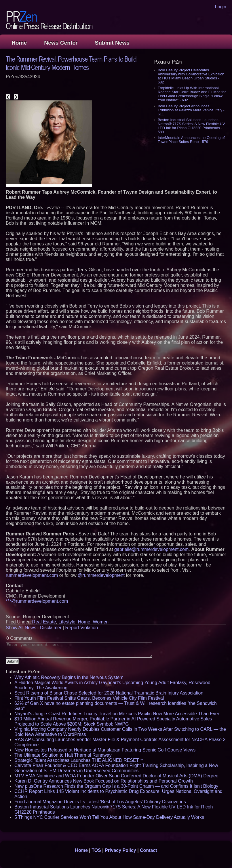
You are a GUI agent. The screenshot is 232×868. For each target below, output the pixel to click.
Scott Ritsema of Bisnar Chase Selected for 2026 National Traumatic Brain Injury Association (109, 693)
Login (221, 7)
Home (19, 43)
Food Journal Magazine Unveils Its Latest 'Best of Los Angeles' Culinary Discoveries (100, 802)
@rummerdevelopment (101, 575)
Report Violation (82, 628)
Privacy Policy (120, 850)
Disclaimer (51, 628)
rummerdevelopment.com (32, 575)
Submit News (112, 43)
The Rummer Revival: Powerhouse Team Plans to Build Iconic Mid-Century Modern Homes (71, 63)
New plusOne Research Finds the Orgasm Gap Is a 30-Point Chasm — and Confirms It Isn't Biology (116, 786)
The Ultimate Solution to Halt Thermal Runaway (63, 755)
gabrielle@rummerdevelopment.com (151, 549)
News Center (61, 43)
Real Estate (44, 622)
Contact (149, 850)
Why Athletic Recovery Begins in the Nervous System (69, 677)
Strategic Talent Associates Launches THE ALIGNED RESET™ (79, 760)
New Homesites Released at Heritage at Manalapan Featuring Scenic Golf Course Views (105, 750)
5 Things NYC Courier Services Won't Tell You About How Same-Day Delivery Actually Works (109, 817)
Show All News (21, 628)
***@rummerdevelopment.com (37, 601)
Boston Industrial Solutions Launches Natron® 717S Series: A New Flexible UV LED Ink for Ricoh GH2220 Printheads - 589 (191, 126)
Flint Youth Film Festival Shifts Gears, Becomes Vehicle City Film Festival (89, 698)
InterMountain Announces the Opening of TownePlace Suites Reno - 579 (191, 140)
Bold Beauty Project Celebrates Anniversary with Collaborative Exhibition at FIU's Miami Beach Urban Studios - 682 (191, 76)
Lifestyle (67, 622)
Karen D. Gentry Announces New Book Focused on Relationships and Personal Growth (104, 781)
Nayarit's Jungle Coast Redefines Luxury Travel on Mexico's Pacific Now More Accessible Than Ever (117, 714)
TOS (96, 850)
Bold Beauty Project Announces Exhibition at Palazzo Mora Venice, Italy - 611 (191, 110)
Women (101, 622)
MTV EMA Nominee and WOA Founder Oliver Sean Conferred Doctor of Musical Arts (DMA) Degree (116, 776)
